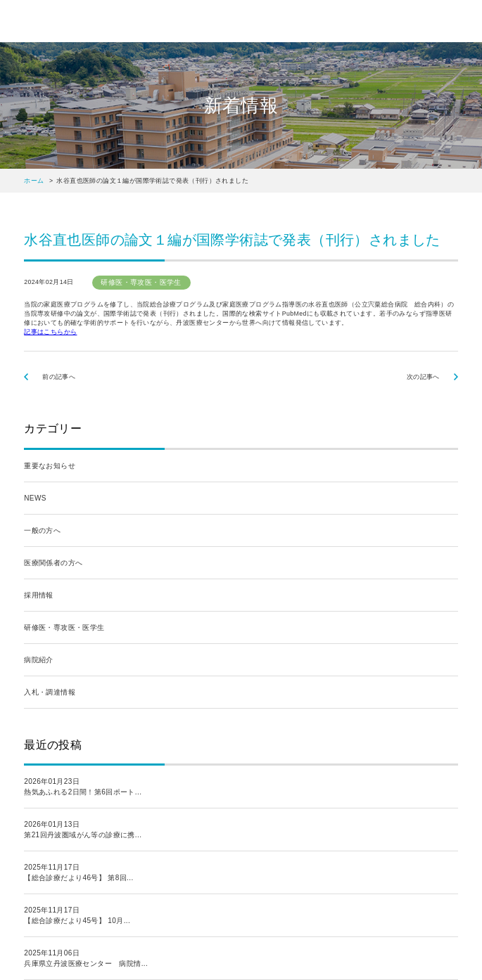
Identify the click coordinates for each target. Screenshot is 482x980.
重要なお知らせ (50, 466)
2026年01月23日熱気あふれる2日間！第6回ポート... (83, 787)
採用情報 (39, 595)
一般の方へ (42, 530)
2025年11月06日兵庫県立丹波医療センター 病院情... (86, 958)
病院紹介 (39, 660)
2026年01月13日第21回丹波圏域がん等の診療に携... (83, 830)
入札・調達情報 (50, 692)
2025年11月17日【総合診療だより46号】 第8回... (78, 872)
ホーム (34, 181)
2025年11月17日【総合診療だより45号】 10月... (77, 915)
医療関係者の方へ (53, 563)
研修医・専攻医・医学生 (64, 627)
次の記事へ (423, 377)
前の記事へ (59, 377)
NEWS (35, 498)
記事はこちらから (50, 332)
